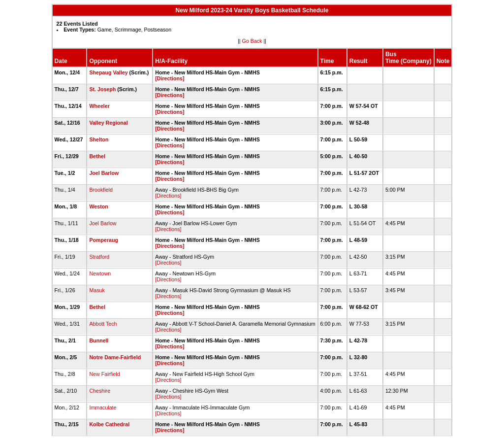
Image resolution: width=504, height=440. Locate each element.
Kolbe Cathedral (109, 424)
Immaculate (103, 407)
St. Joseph (102, 89)
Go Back (252, 41)
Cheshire (100, 391)
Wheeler (99, 106)
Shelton (99, 139)
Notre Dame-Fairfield (115, 357)
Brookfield (101, 190)
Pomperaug (104, 240)
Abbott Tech (103, 324)
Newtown (100, 273)
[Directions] (170, 78)
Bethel (97, 156)
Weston (98, 206)
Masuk (97, 290)
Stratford (99, 257)
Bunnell (99, 340)
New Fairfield (104, 374)
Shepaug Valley (108, 72)
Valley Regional (108, 123)
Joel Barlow (104, 173)
